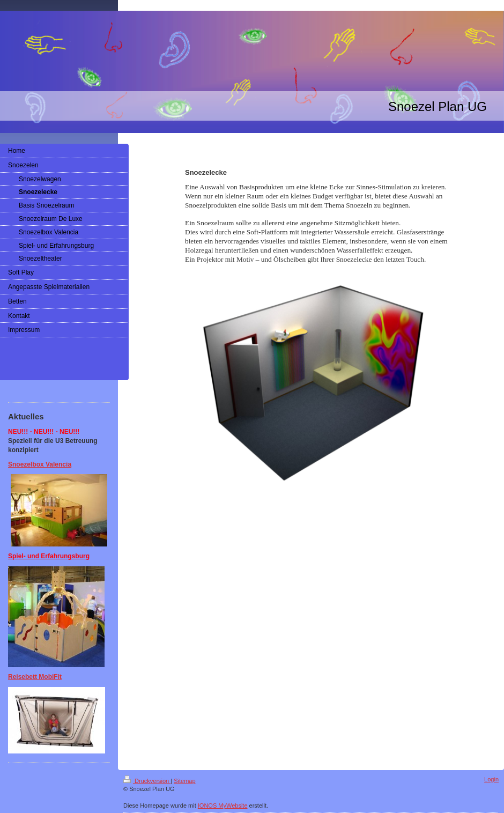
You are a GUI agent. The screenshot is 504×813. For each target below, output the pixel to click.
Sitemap (184, 781)
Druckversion (147, 781)
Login (491, 779)
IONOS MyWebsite (223, 805)
